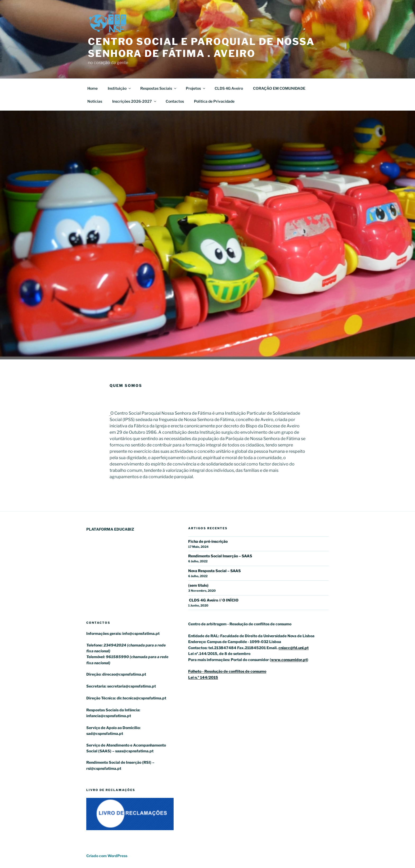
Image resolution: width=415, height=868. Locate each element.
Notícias (95, 101)
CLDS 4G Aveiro (229, 88)
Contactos (175, 101)
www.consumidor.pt (289, 660)
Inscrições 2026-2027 (135, 101)
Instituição (120, 88)
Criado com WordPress (107, 856)
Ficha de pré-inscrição (208, 541)
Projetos (196, 88)
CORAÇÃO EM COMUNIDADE (279, 88)
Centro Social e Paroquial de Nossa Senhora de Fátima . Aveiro (201, 48)
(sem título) (198, 585)
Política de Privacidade (214, 101)
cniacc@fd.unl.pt (294, 648)
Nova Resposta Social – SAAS (215, 571)
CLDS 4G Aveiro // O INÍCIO (213, 600)
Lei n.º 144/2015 (203, 677)
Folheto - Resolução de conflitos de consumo (227, 671)
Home (93, 88)
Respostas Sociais (159, 88)
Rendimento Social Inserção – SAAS (220, 556)
